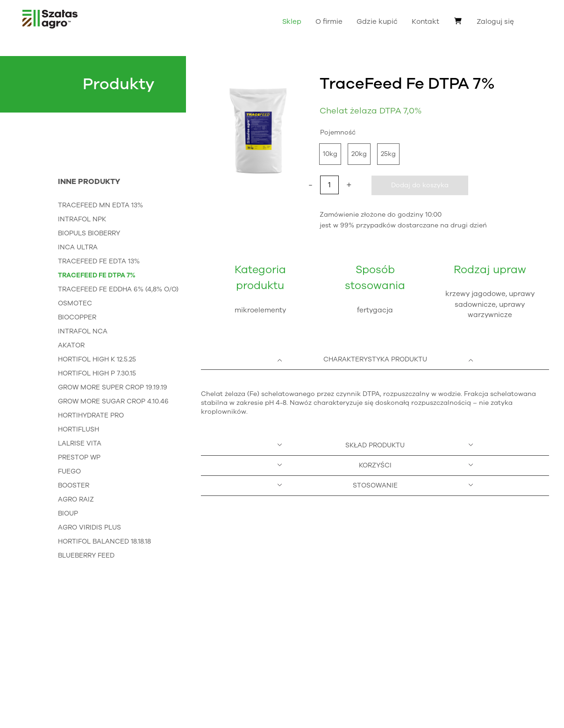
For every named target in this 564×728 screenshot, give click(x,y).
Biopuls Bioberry (89, 233)
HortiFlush (79, 429)
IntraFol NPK (82, 219)
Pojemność (338, 132)
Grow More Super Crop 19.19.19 (113, 387)
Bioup (68, 513)
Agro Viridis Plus (89, 527)
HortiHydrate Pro (91, 415)
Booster (74, 485)
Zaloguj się (495, 21)
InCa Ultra (78, 247)
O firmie (329, 21)
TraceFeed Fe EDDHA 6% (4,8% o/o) (118, 289)
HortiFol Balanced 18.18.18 (104, 541)
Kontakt (425, 21)
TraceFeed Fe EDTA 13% (99, 261)
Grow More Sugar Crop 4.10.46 (113, 401)
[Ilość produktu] (329, 185)
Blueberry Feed (86, 555)
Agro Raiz (76, 499)
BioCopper (77, 317)
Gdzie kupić (377, 21)
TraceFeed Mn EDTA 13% (100, 205)
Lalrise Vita (80, 443)
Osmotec (75, 303)
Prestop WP (79, 457)
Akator (71, 345)
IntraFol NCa (83, 331)
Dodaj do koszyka (420, 185)
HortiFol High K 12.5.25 (97, 359)
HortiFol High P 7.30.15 (97, 373)
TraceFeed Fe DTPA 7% (97, 275)
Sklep (292, 21)
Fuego (69, 471)
